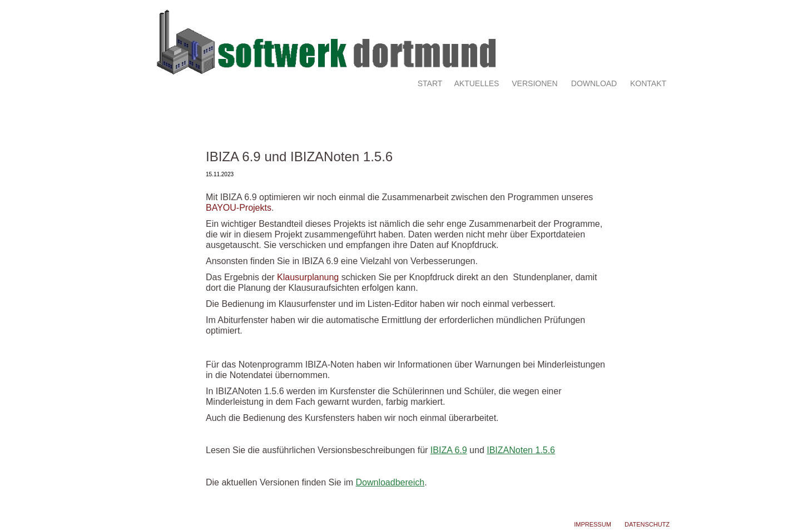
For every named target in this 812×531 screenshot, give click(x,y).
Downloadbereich (390, 482)
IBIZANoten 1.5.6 (521, 450)
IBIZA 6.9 (449, 450)
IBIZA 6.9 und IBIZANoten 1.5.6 (299, 157)
